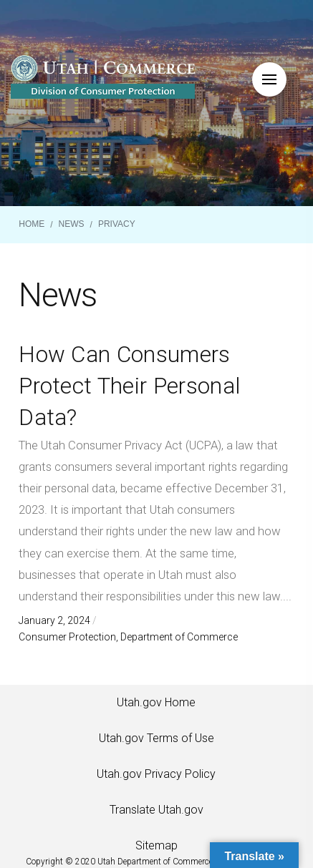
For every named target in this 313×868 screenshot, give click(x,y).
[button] (269, 79)
